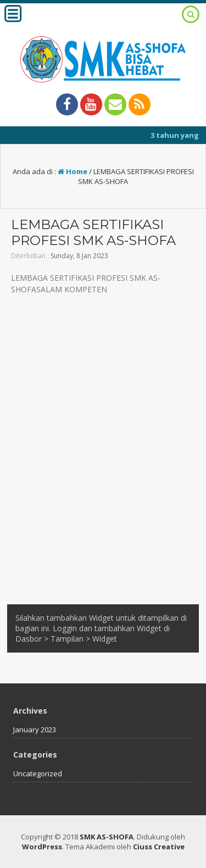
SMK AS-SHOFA (107, 837)
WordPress (42, 847)
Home (73, 171)
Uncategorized (38, 774)
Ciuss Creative (159, 847)
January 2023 (35, 730)
